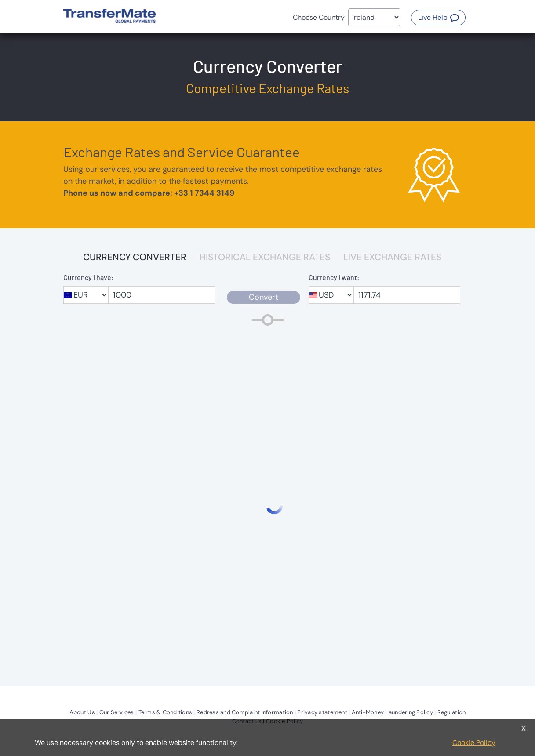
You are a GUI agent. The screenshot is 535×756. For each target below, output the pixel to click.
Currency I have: (89, 277)
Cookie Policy (474, 743)
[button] (438, 18)
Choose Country (319, 17)
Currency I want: (334, 277)
